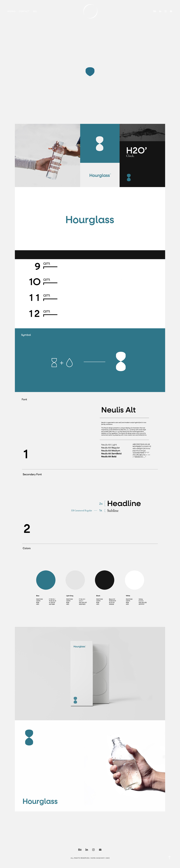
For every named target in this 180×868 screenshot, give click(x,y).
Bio (35, 11)
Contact (24, 11)
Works (11, 11)
